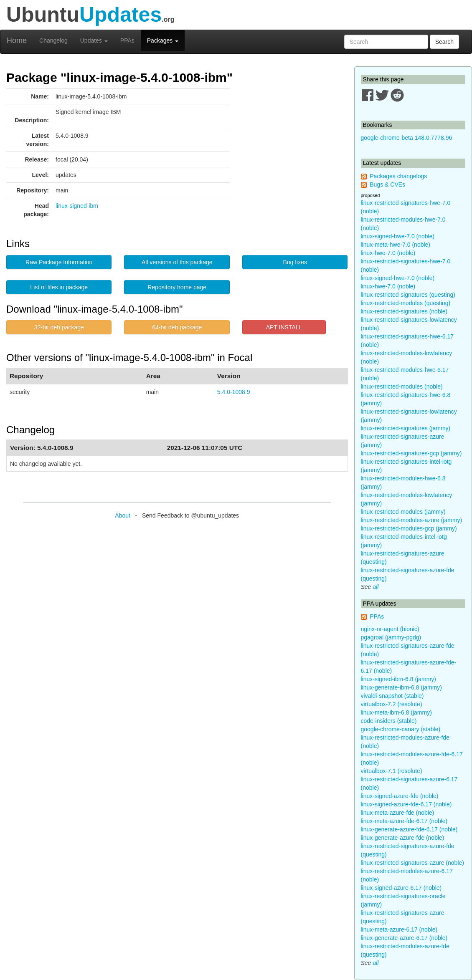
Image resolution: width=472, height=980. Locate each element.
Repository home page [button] (177, 287)
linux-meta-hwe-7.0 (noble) (396, 245)
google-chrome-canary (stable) (401, 729)
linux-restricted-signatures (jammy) (406, 428)
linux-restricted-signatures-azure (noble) (412, 863)
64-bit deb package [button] (177, 327)
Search (444, 42)
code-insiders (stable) (389, 721)
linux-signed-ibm (77, 206)
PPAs (127, 40)
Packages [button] (163, 40)
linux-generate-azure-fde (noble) (403, 838)
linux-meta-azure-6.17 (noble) (399, 929)
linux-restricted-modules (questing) (406, 303)
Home (17, 40)
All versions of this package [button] (177, 262)
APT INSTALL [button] (284, 327)
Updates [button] (94, 40)
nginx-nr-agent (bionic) (390, 629)
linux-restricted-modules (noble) (402, 386)
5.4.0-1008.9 (234, 392)
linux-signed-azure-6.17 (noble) (401, 888)
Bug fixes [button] (295, 262)
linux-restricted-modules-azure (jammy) (412, 520)
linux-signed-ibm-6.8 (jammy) (399, 679)
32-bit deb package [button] (59, 327)
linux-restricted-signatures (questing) (408, 295)
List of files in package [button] (59, 287)
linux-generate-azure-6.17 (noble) (404, 938)
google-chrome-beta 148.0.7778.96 (407, 138)
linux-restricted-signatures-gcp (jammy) (411, 453)
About (123, 515)
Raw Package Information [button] (59, 262)
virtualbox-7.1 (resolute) (392, 771)
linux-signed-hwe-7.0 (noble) (398, 236)
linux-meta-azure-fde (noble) (398, 813)
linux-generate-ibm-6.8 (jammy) (402, 687)
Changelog (53, 40)
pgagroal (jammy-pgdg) (391, 637)
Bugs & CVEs (387, 184)
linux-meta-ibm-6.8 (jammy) (396, 712)
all (376, 587)
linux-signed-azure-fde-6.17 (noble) (406, 804)
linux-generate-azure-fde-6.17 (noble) (409, 829)
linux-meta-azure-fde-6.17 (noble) (404, 821)
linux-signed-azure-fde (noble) (400, 796)
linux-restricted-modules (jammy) (403, 512)
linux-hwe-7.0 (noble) (388, 253)
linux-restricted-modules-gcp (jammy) (409, 528)
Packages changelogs (398, 176)
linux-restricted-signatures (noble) (404, 311)
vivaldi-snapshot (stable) (392, 696)
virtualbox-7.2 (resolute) (392, 704)
